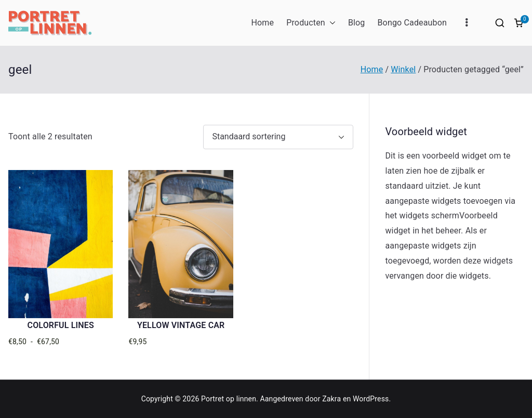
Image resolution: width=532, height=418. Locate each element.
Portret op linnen (229, 399)
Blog (357, 23)
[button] (330, 23)
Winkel (403, 69)
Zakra (331, 399)
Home (262, 23)
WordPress (371, 399)
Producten (311, 23)
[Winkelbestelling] (278, 137)
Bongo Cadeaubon (412, 23)
